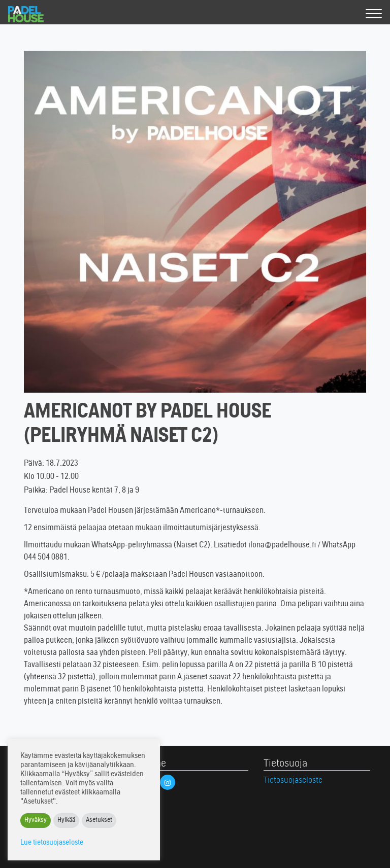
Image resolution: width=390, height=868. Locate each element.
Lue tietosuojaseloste (52, 843)
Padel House (35, 14)
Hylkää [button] (66, 821)
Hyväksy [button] (36, 821)
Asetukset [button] (99, 821)
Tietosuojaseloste (293, 781)
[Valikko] (374, 14)
